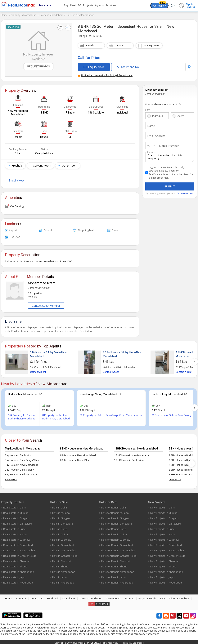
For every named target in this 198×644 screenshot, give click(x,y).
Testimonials (113, 597)
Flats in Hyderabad (63, 581)
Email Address (155, 134)
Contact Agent (38, 370)
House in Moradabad (51, 15)
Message (152, 150)
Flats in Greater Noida (65, 554)
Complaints (69, 597)
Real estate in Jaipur (15, 576)
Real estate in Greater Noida (20, 554)
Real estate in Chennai (16, 560)
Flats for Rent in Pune (114, 527)
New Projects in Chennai (164, 560)
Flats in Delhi (60, 506)
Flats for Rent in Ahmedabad (118, 570)
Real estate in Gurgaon (17, 517)
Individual (158, 114)
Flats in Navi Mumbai (64, 549)
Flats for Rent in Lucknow (116, 538)
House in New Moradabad (80, 15)
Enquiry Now (94, 65)
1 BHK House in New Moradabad (78, 454)
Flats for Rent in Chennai (115, 560)
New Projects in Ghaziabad (166, 543)
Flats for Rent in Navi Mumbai (118, 549)
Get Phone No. (128, 65)
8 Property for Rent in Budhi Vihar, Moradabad (56, 417)
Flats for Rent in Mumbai (115, 511)
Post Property (159, 5)
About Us (21, 597)
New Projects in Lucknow (165, 538)
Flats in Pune (60, 527)
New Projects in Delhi (162, 506)
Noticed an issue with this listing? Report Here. (105, 74)
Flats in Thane (60, 565)
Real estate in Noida (15, 533)
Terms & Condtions (185, 193)
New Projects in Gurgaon (165, 517)
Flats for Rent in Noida (114, 533)
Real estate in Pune (15, 527)
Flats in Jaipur (60, 576)
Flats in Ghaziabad (63, 543)
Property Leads (147, 597)
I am (148, 108)
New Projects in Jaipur (163, 576)
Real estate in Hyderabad (18, 581)
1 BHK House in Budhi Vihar (75, 459)
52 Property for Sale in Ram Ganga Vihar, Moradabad (111, 414)
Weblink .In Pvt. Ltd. (88, 641)
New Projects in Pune (163, 527)
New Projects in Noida (163, 533)
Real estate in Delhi (14, 506)
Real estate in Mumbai (16, 511)
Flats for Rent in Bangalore (117, 522)
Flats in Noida (60, 533)
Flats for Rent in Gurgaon (116, 517)
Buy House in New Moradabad (22, 463)
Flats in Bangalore (63, 522)
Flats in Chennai (61, 560)
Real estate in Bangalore (18, 522)
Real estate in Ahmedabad (19, 570)
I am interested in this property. (170, 156)
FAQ (163, 597)
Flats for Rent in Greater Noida (119, 554)
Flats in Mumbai (61, 511)
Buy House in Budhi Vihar (19, 454)
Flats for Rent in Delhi (114, 506)
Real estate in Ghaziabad (18, 543)
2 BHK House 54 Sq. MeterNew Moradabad (48, 353)
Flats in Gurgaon (62, 517)
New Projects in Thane (163, 565)
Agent (181, 114)
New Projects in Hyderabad (166, 581)
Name (151, 124)
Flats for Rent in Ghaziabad (117, 543)
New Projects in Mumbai (164, 511)
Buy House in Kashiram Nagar (21, 473)
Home (4, 15)
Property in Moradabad (24, 15)
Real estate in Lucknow (17, 538)
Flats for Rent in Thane (114, 565)
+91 (149, 144)
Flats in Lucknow (62, 538)
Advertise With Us (179, 597)
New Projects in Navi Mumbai (167, 549)
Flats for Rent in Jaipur (114, 576)
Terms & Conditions (91, 597)
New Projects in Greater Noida (168, 554)
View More (11, 478)
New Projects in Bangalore (166, 522)
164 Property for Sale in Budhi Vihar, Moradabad (22, 417)
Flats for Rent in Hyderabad (117, 581)
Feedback (53, 597)
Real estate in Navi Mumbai (19, 549)
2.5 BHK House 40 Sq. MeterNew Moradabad (122, 353)
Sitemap (130, 597)
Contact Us (37, 597)
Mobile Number (168, 144)
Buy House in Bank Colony (19, 468)
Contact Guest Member (46, 304)
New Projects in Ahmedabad (167, 570)
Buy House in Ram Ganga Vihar (22, 459)
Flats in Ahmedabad (64, 570)
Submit (170, 186)
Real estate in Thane (15, 565)
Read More (86, 329)
